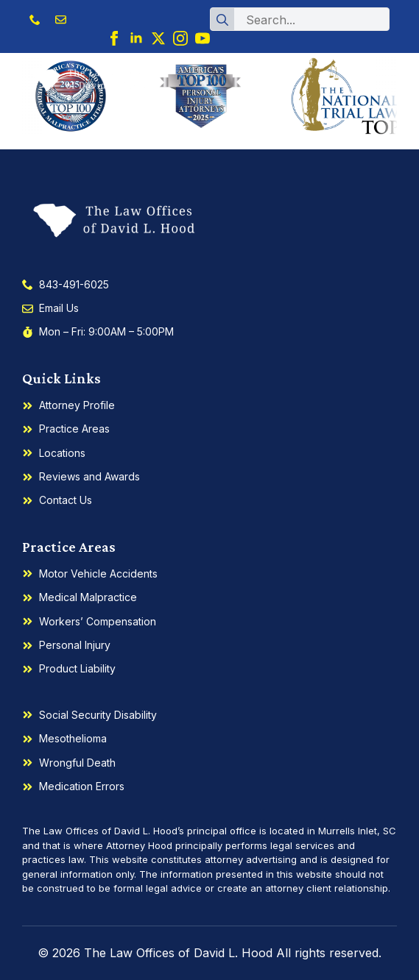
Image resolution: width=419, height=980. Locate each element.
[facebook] (114, 38)
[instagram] (180, 38)
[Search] (222, 20)
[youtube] (203, 38)
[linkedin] (136, 38)
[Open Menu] (385, 79)
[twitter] (158, 38)
